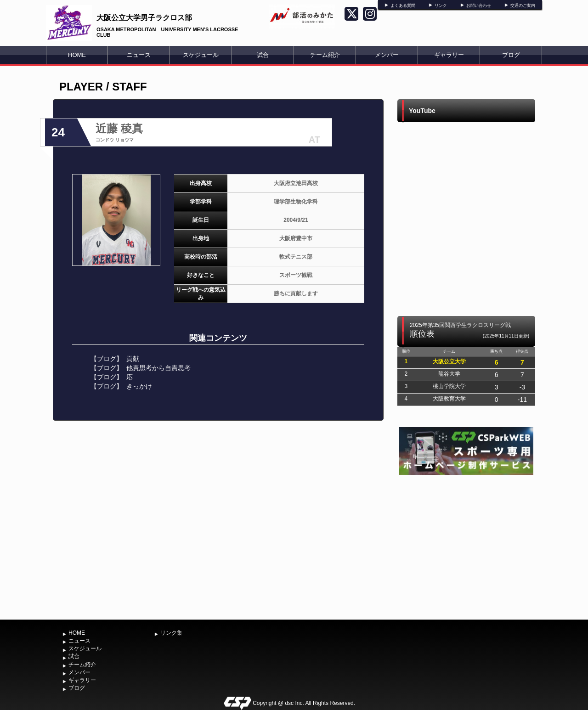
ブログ (511, 55)
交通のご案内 (523, 6)
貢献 (133, 359)
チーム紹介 (325, 55)
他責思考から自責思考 (158, 368)
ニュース (139, 55)
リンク (441, 6)
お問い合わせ (479, 6)
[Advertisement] (466, 546)
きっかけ (139, 386)
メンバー (387, 55)
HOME (77, 55)
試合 (263, 55)
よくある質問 (403, 6)
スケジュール (201, 55)
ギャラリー (449, 55)
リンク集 (171, 633)
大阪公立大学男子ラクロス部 (144, 18)
